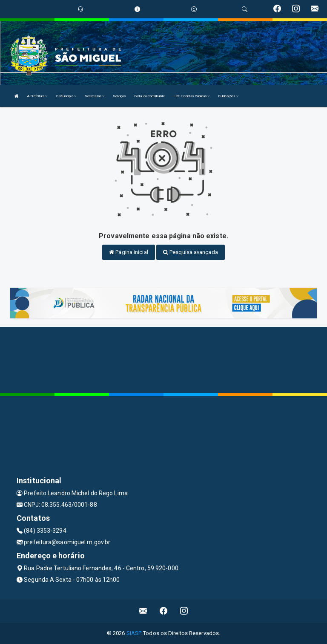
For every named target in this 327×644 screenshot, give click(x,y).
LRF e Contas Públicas (191, 96)
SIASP (134, 633)
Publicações (228, 96)
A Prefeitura (37, 96)
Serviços (119, 96)
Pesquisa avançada (191, 252)
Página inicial (129, 252)
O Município (66, 96)
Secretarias (95, 96)
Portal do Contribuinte (149, 96)
